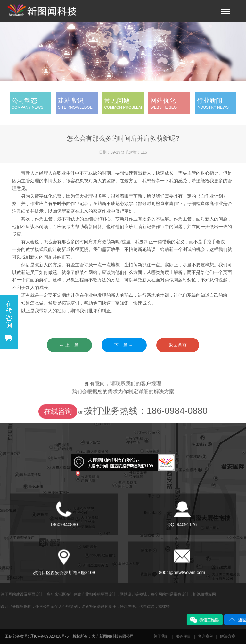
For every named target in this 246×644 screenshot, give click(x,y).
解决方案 (228, 636)
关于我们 (161, 636)
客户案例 (206, 636)
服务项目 (183, 636)
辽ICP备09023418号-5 (49, 636)
